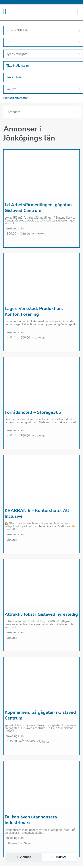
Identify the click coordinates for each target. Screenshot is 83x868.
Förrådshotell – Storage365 (33, 412)
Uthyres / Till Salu (18, 843)
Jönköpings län (14, 229)
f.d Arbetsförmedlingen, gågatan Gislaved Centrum (38, 208)
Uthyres (40, 234)
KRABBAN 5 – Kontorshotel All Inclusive (37, 513)
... (16, 223)
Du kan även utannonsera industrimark (31, 820)
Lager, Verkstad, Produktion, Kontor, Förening (34, 311)
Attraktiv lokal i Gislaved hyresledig (41, 614)
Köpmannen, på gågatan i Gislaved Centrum (40, 715)
